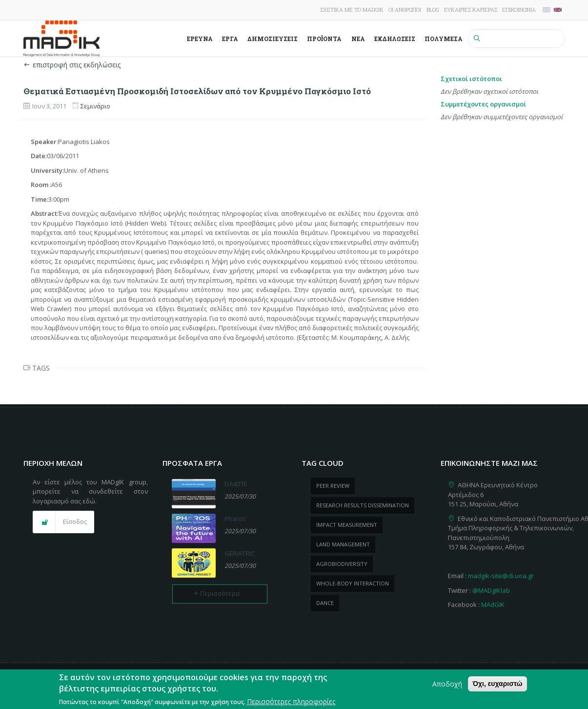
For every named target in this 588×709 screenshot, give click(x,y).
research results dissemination (363, 505)
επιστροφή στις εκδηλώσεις (72, 65)
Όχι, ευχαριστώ (497, 687)
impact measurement (347, 525)
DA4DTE (236, 484)
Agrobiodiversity (342, 564)
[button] (63, 522)
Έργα (230, 39)
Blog (433, 10)
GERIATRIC (240, 553)
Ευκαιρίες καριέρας (471, 10)
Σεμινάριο (95, 106)
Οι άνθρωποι (405, 10)
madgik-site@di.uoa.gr (501, 576)
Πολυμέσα (444, 39)
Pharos (235, 519)
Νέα (358, 39)
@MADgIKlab (491, 590)
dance (325, 603)
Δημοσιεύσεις (273, 39)
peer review (333, 486)
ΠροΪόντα (324, 39)
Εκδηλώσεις (395, 39)
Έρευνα (200, 39)
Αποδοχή (447, 687)
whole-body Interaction (353, 583)
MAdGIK (493, 605)
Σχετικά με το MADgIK (352, 10)
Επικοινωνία (519, 10)
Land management (343, 544)
